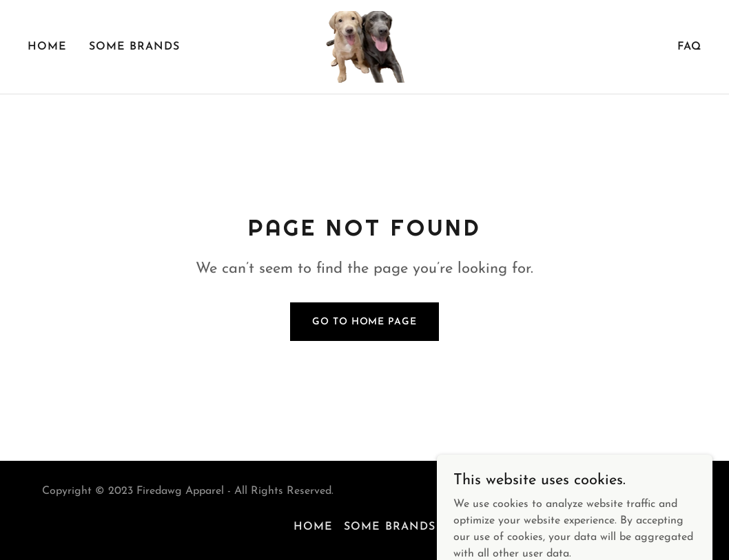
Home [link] (47, 47)
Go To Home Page (364, 322)
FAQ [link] (689, 47)
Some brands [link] (134, 47)
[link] (365, 46)
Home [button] (313, 527)
